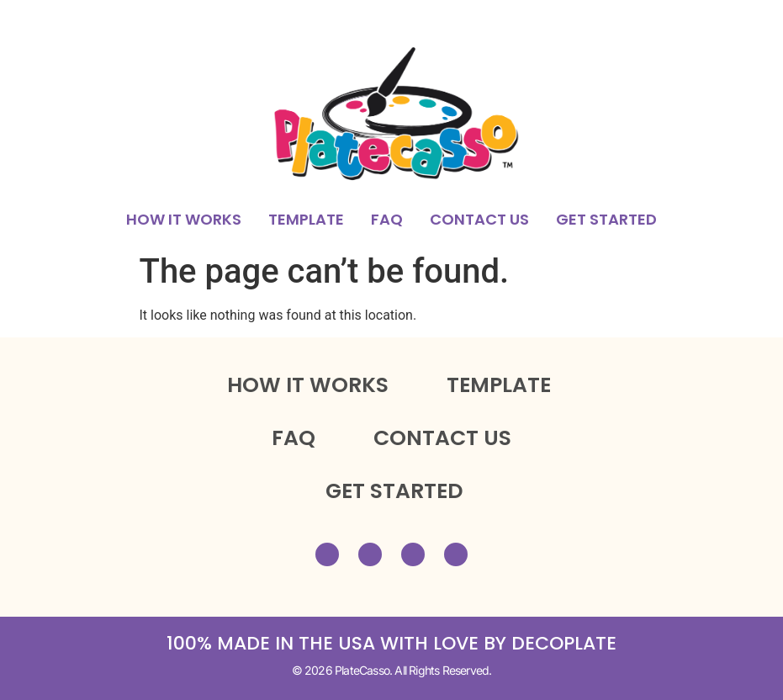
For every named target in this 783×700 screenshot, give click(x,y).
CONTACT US (479, 220)
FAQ (387, 220)
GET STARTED (606, 220)
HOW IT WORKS (184, 220)
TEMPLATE (306, 220)
